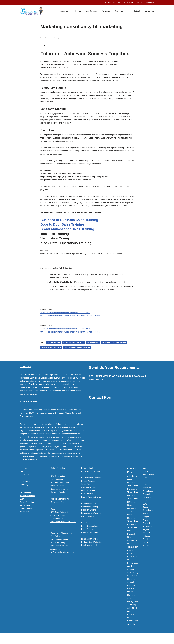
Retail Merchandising (59, 493)
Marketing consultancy (51, 352)
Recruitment (25, 510)
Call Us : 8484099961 (145, 3)
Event (22, 504)
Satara (145, 547)
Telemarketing (26, 497)
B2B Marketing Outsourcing (62, 557)
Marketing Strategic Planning (131, 587)
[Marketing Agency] (31, 11)
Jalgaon (146, 534)
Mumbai (146, 473)
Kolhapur (146, 537)
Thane (145, 476)
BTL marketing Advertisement (115, 347)
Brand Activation (88, 473)
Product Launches (89, 508)
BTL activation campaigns (74, 347)
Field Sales (55, 541)
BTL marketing (93, 347)
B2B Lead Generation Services (63, 526)
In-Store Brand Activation (92, 547)
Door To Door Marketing (61, 504)
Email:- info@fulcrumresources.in (118, 3)
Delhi (145, 489)
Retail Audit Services (90, 543)
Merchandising (87, 521)
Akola (145, 524)
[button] (68, 11)
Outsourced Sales (58, 507)
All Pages (131, 574)
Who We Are (25, 371)
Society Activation (89, 486)
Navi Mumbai (148, 479)
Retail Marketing (57, 490)
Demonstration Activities (91, 518)
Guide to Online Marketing (131, 596)
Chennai (146, 499)
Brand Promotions (27, 500)
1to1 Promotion (54, 347)
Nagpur (146, 521)
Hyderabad (147, 502)
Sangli (145, 544)
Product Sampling (89, 515)
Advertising (24, 516)
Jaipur (145, 512)
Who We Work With (28, 406)
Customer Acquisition (59, 497)
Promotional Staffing (90, 511)
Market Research (27, 513)
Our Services (25, 486)
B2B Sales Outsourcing (60, 517)
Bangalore (147, 492)
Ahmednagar (148, 515)
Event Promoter (88, 534)
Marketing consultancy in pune (78, 352)
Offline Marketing (58, 473)
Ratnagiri (146, 541)
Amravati (146, 528)
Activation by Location (90, 476)
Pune (145, 482)
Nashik (146, 518)
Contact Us (149, 11)
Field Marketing (57, 484)
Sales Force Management (61, 537)
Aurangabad (148, 531)
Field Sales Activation (59, 544)
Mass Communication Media (133, 625)
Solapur (146, 550)
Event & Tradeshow (89, 531)
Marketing (24, 489)
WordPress (41, 641)
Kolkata (146, 505)
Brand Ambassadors (90, 537)
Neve (22, 641)
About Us (24, 473)
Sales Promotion (88, 489)
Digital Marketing (27, 507)
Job (21, 476)
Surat (145, 508)
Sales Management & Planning (133, 606)
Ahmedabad (148, 496)
